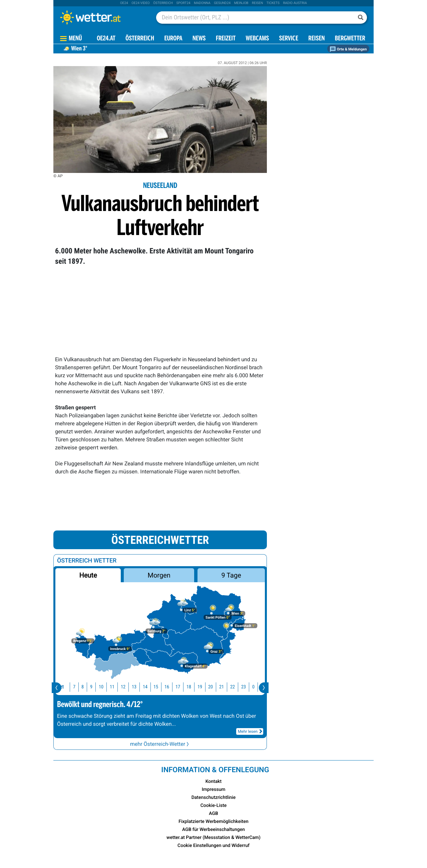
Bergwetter (350, 39)
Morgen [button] (159, 575)
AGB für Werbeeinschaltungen (213, 830)
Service (289, 39)
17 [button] (176, 687)
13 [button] (133, 687)
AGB (213, 814)
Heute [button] (88, 575)
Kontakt (214, 782)
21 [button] (220, 687)
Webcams (257, 39)
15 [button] (154, 687)
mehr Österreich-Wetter (160, 744)
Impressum (214, 790)
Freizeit (226, 39)
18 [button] (187, 687)
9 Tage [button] (231, 575)
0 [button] (252, 687)
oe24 (124, 3)
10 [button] (100, 687)
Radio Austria (295, 3)
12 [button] (122, 687)
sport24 (183, 3)
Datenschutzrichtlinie (214, 798)
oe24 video (141, 3)
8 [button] (81, 687)
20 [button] (209, 687)
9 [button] (90, 687)
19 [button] (198, 687)
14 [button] (144, 687)
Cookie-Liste (214, 806)
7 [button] (73, 687)
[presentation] (57, 688)
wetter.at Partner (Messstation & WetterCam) (213, 838)
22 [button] (231, 687)
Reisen (257, 3)
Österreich (163, 3)
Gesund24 (222, 3)
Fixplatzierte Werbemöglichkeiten (213, 822)
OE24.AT (106, 39)
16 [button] (165, 687)
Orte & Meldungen (348, 49)
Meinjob (241, 3)
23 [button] (242, 687)
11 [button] (111, 687)
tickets (273, 3)
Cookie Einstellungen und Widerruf (213, 846)
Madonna (202, 3)
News (199, 39)
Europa (173, 39)
